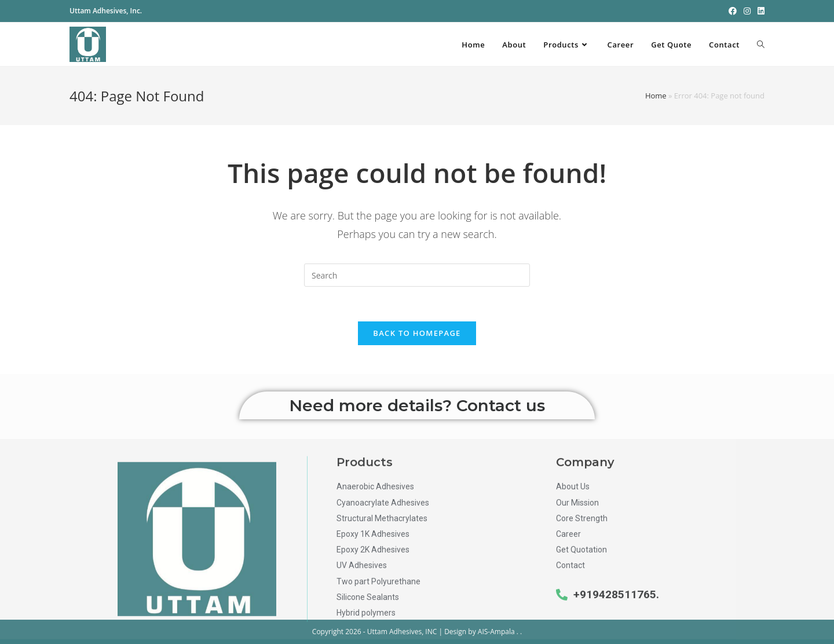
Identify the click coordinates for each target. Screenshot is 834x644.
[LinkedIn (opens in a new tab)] (759, 11)
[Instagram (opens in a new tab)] (747, 11)
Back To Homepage (417, 333)
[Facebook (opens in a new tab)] (733, 11)
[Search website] (761, 45)
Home (656, 96)
